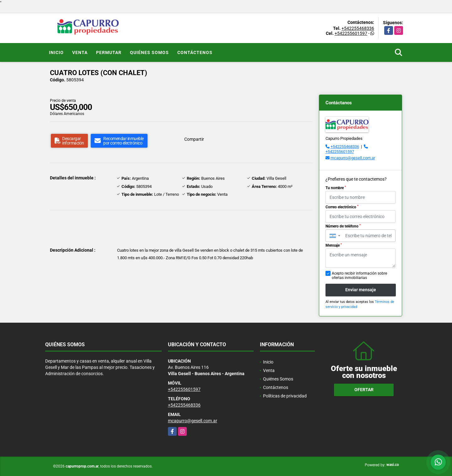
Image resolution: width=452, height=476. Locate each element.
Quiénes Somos (149, 52)
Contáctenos (195, 52)
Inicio (56, 52)
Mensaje (334, 245)
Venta (80, 52)
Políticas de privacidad (285, 396)
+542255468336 (358, 28)
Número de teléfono (343, 226)
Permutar (109, 52)
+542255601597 (351, 33)
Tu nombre (336, 188)
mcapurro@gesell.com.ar (353, 158)
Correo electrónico (342, 207)
